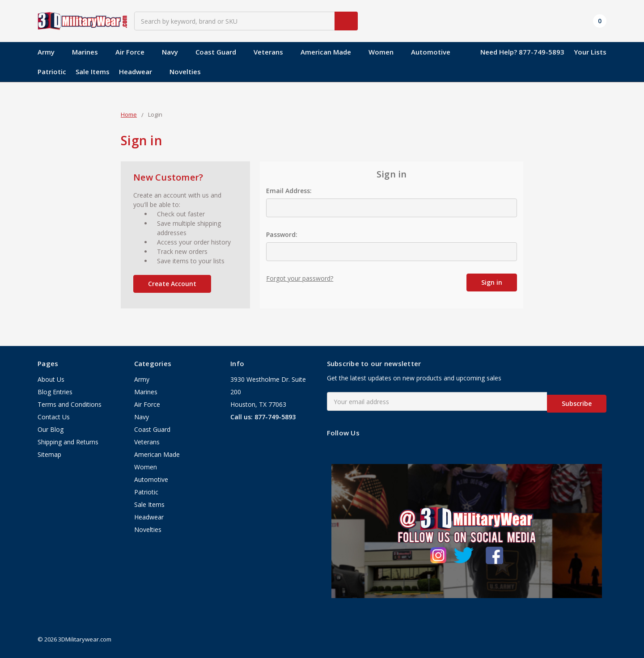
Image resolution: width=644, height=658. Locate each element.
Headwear (140, 72)
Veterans (272, 52)
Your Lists (590, 52)
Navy (174, 52)
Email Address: (289, 191)
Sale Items (93, 72)
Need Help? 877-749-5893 (522, 52)
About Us (51, 380)
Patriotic (52, 72)
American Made (330, 52)
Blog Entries (55, 392)
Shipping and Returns (68, 442)
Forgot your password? (300, 278)
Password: (282, 234)
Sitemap (49, 455)
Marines (89, 52)
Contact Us (54, 417)
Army (50, 52)
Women (385, 52)
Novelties (185, 72)
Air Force (134, 52)
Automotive (431, 52)
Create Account (172, 284)
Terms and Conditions (70, 405)
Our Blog (51, 430)
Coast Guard (220, 52)
